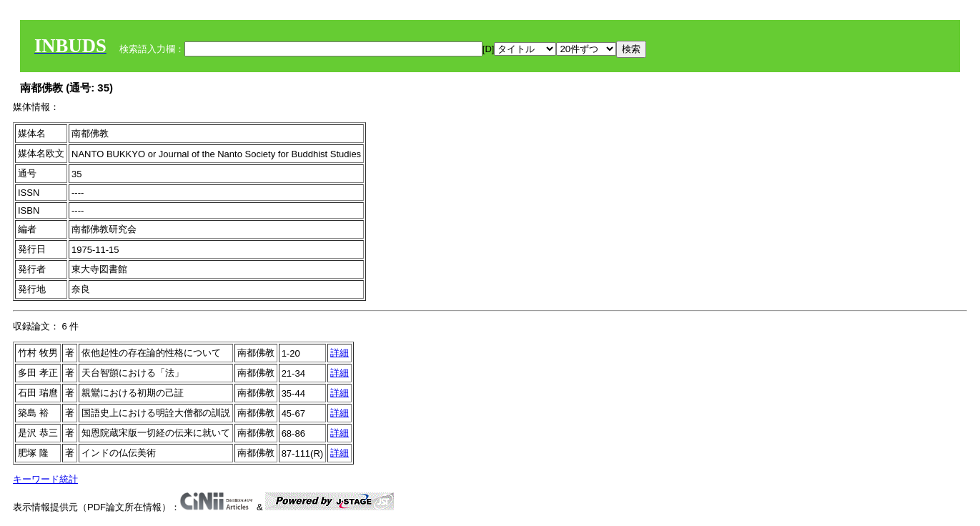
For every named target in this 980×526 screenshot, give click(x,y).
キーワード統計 (45, 479)
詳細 (340, 353)
